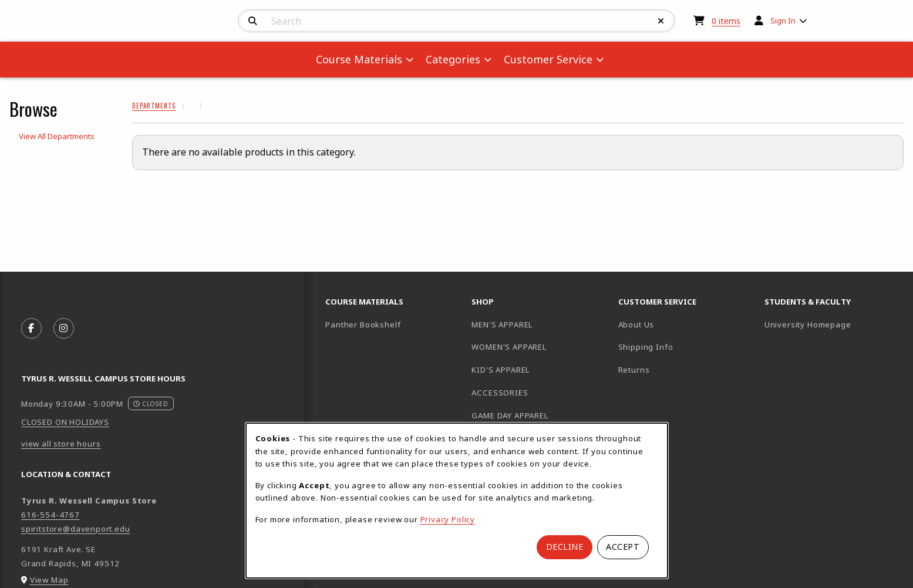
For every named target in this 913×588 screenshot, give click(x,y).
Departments (154, 106)
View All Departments (57, 136)
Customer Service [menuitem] (548, 59)
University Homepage (833, 324)
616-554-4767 (50, 515)
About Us (636, 325)
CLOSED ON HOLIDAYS (65, 422)
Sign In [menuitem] (783, 21)
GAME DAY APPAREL (510, 415)
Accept (623, 547)
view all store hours (61, 444)
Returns (634, 370)
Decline (565, 547)
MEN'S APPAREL (502, 325)
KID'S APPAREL (501, 370)
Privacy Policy (448, 519)
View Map (49, 580)
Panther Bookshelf (394, 324)
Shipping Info (646, 347)
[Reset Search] (661, 21)
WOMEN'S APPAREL (509, 347)
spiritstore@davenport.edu (76, 529)
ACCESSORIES (500, 393)
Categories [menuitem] (453, 59)
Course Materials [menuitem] (359, 59)
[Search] (253, 21)
